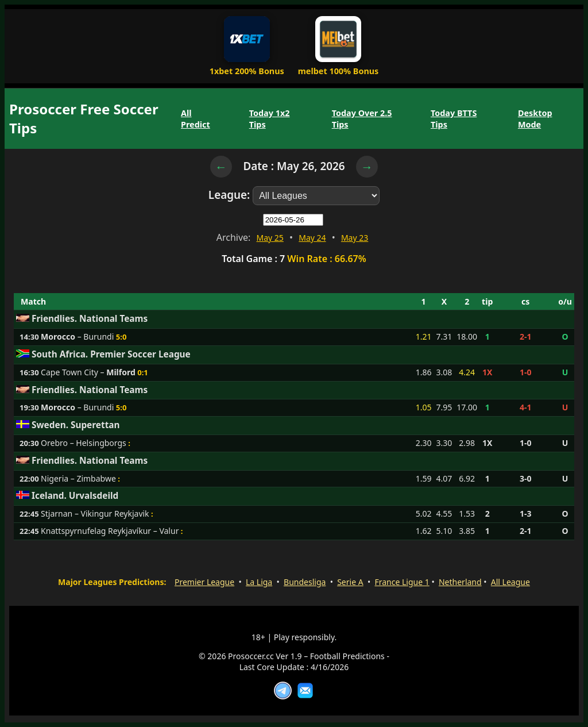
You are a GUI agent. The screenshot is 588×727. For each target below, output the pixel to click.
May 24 (312, 238)
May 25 (270, 238)
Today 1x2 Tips (270, 118)
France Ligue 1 (402, 582)
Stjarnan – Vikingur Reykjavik (95, 513)
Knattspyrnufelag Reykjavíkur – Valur (110, 531)
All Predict (196, 118)
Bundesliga (305, 582)
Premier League (204, 582)
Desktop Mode (535, 118)
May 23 (355, 238)
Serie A (350, 582)
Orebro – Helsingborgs (84, 443)
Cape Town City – (88, 372)
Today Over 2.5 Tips (362, 118)
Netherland (460, 582)
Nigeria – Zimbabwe (78, 478)
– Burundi (77, 336)
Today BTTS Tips (454, 118)
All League (510, 582)
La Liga (259, 582)
